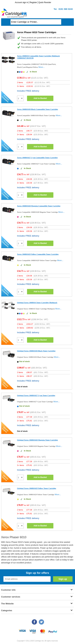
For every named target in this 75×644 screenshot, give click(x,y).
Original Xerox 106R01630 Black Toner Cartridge (36, 351)
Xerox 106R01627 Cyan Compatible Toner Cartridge (37, 158)
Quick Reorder (45, 2)
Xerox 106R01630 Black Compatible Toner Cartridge (37, 109)
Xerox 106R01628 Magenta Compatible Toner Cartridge (39, 206)
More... (42, 67)
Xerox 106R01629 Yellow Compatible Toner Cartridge (38, 254)
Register (33, 2)
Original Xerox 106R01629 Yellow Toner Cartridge (37, 488)
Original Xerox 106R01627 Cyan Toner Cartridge (36, 395)
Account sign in (22, 2)
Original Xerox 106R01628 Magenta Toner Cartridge (37, 440)
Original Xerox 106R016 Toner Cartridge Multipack (37, 302)
